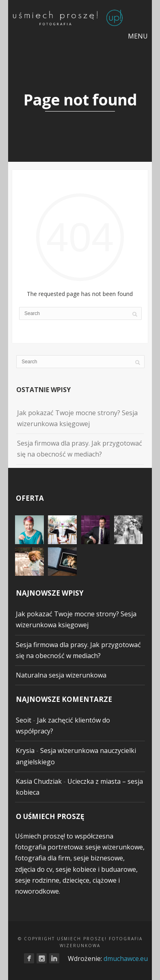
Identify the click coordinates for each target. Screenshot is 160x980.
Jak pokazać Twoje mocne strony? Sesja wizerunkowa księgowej (77, 418)
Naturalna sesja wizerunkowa (61, 675)
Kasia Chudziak (39, 781)
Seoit (24, 720)
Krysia (25, 751)
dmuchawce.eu (126, 959)
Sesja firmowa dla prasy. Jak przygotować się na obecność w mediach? (80, 449)
